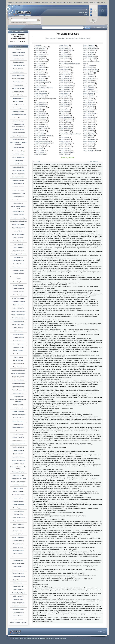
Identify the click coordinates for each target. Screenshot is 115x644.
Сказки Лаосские (18, 360)
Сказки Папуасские (18, 447)
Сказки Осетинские (18, 437)
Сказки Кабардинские (18, 302)
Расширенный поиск (99, 27)
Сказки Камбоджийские (18, 311)
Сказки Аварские (18, 101)
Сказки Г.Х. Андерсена (18, 228)
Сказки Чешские (18, 583)
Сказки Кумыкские (18, 347)
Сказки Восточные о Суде (18, 218)
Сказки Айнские (18, 118)
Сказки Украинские (18, 550)
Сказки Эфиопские (18, 613)
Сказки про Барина (18, 464)
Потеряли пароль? (22, 22)
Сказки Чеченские (18, 580)
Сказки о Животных (18, 428)
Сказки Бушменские (18, 200)
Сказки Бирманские (18, 180)
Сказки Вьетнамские (18, 225)
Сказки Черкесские (18, 573)
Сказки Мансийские (18, 59)
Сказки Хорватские (18, 570)
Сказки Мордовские (18, 393)
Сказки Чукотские (18, 590)
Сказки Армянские (18, 148)
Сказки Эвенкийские (18, 79)
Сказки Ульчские (18, 554)
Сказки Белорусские (18, 174)
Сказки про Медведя (18, 472)
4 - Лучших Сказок (85, 38)
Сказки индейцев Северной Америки (70, 64)
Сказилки (18, 49)
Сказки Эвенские (18, 82)
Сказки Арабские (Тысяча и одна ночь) (45, 99)
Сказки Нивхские (18, 69)
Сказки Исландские (18, 292)
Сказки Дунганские (18, 260)
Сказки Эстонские (18, 609)
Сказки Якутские (18, 616)
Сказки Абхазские (18, 98)
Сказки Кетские (18, 331)
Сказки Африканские (18, 157)
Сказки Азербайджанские (18, 114)
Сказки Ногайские (18, 418)
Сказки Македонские (18, 377)
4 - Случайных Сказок (73, 38)
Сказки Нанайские (18, 62)
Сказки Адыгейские (18, 111)
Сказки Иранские (18, 285)
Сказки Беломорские (18, 170)
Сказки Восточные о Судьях (18, 221)
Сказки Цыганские (18, 72)
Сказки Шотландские (18, 603)
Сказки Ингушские (18, 270)
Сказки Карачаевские (18, 318)
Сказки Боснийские (18, 187)
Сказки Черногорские (18, 577)
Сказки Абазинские (18, 95)
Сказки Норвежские (18, 421)
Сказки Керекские (18, 328)
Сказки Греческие (18, 238)
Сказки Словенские (18, 505)
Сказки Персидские (18, 450)
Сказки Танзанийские (18, 518)
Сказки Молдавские (18, 387)
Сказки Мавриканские (18, 370)
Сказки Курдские (18, 351)
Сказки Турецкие (18, 534)
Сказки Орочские (18, 434)
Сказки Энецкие (18, 85)
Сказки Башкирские (18, 167)
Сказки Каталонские (18, 324)
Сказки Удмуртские (18, 541)
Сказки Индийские (18, 282)
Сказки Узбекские (18, 547)
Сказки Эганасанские (18, 606)
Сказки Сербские (18, 498)
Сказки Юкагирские (18, 92)
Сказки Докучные (18, 247)
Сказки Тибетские (18, 524)
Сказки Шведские (18, 596)
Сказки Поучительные (18, 460)
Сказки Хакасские (18, 567)
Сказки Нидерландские (18, 414)
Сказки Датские (18, 244)
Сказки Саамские (18, 492)
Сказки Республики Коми (18, 478)
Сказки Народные (18, 396)
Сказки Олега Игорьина (18, 431)
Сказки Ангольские (18, 139)
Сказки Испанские (18, 295)
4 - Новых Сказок (61, 38)
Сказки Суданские (18, 508)
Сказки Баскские (18, 164)
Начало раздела (50, 38)
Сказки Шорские (18, 599)
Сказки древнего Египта (18, 254)
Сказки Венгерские (18, 211)
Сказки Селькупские (18, 495)
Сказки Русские (18, 488)
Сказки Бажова (18, 161)
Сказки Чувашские (18, 586)
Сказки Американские (18, 133)
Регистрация (14, 22)
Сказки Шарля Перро (18, 593)
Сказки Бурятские (18, 197)
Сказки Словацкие (18, 501)
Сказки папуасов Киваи (18, 444)
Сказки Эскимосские (18, 88)
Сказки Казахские (18, 305)
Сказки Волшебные (18, 215)
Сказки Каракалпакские (18, 315)
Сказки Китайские (18, 334)
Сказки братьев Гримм (18, 193)
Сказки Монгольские (18, 390)
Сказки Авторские (18, 108)
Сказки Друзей (18, 257)
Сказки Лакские (18, 357)
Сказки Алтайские (18, 129)
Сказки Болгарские (18, 183)
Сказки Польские (18, 454)
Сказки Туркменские (18, 537)
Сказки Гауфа (18, 231)
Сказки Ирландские (18, 288)
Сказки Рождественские (18, 482)
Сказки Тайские (18, 514)
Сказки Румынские (18, 485)
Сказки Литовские (18, 367)
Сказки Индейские (18, 274)
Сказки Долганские (18, 251)
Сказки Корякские (18, 341)
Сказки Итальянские (18, 298)
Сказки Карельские (18, 321)
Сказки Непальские (18, 411)
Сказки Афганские (18, 154)
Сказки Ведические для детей (43, 136)
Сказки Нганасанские (18, 65)
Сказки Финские (18, 560)
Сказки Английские (18, 136)
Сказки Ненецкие (18, 408)
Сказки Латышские (18, 364)
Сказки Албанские (18, 121)
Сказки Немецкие (18, 405)
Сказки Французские (18, 563)
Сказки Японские (18, 619)
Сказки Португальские (18, 457)
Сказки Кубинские (18, 344)
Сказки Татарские (18, 521)
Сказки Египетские (18, 267)
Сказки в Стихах (18, 203)
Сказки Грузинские (18, 241)
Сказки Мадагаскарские (18, 374)
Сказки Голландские (18, 234)
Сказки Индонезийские (18, 52)
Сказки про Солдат (18, 475)
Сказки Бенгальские (18, 177)
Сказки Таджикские (18, 511)
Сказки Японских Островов (18, 622)
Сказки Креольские (18, 56)
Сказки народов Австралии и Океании (70, 134)
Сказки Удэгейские (18, 544)
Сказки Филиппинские (18, 557)
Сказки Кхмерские (18, 354)
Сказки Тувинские (18, 531)
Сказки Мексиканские (18, 383)
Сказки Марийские (18, 380)
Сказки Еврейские (18, 264)
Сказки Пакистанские (18, 441)
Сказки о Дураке (18, 424)
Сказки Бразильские (18, 190)
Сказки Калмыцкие (18, 308)
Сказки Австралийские (18, 105)
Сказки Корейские (18, 337)
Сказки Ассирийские (18, 151)
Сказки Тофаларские (18, 527)
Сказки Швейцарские (18, 75)
